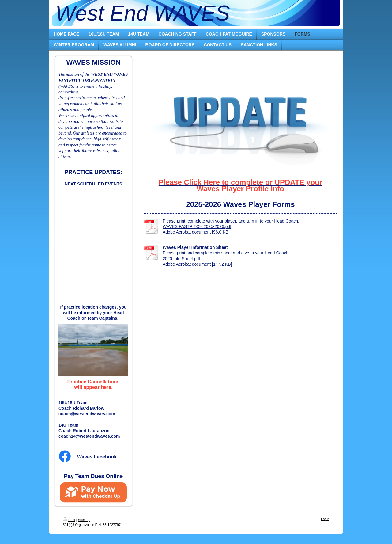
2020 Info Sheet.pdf (181, 259)
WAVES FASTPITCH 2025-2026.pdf (197, 226)
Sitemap (84, 520)
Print (69, 520)
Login (325, 519)
